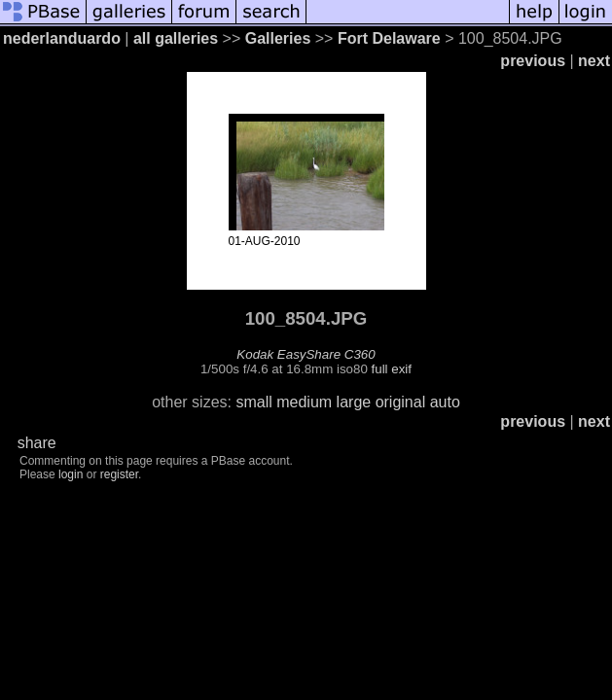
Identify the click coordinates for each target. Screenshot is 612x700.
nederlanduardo (62, 38)
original (401, 402)
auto (445, 402)
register (119, 474)
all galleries (176, 38)
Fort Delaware (389, 38)
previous (533, 61)
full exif (392, 369)
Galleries (278, 38)
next (594, 61)
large (354, 402)
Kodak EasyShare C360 (306, 354)
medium (304, 402)
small (253, 402)
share (37, 443)
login (71, 474)
